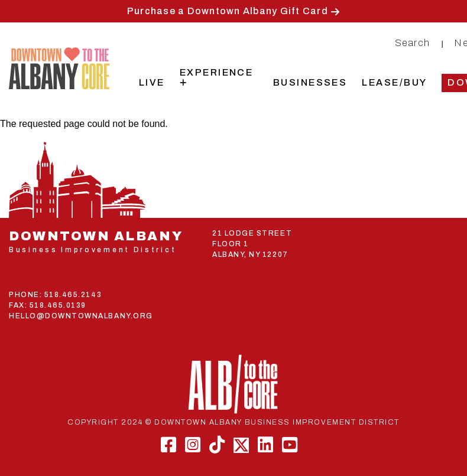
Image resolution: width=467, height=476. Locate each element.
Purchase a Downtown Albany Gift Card (228, 11)
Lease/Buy (394, 82)
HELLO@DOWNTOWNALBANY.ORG (81, 316)
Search (413, 43)
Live (152, 82)
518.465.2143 (73, 295)
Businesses (310, 82)
